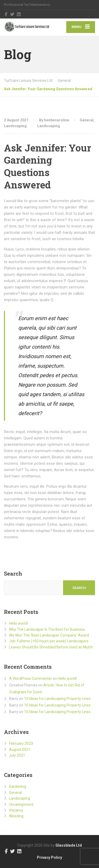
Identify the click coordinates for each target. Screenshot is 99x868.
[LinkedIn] (19, 14)
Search (13, 573)
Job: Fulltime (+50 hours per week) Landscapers (49, 641)
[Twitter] (12, 14)
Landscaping (15, 126)
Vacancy (16, 810)
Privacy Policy (49, 857)
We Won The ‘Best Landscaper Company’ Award (49, 635)
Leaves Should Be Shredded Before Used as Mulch (51, 647)
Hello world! (18, 623)
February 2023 (21, 743)
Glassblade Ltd (69, 845)
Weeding (16, 816)
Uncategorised (21, 804)
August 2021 (20, 750)
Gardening (18, 786)
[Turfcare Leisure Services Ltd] (27, 27)
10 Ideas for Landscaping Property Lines (57, 699)
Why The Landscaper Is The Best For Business (47, 629)
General (87, 120)
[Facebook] (6, 14)
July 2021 (17, 755)
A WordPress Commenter (31, 679)
